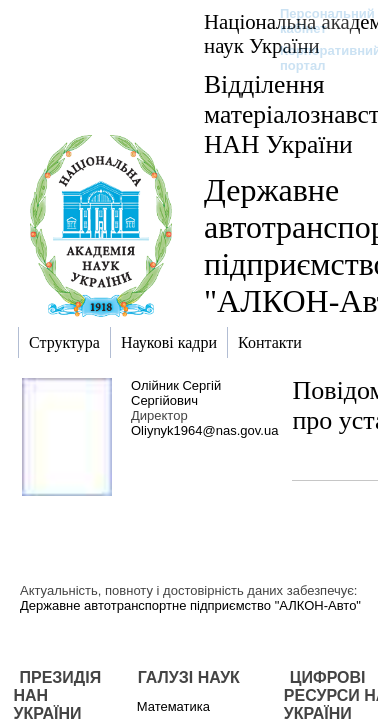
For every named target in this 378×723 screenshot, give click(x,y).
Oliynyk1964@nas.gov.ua (204, 430)
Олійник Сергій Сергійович (176, 393)
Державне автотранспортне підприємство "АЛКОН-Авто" (190, 605)
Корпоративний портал (317, 58)
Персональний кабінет (317, 21)
